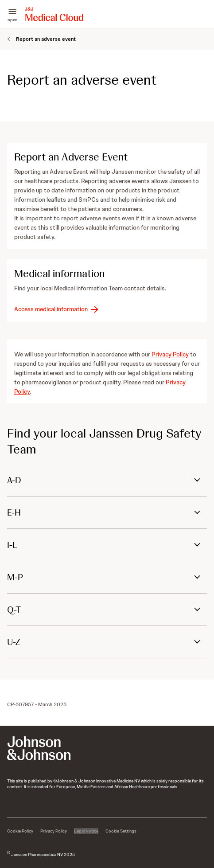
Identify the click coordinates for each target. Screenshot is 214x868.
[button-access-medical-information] (57, 309)
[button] (12, 14)
